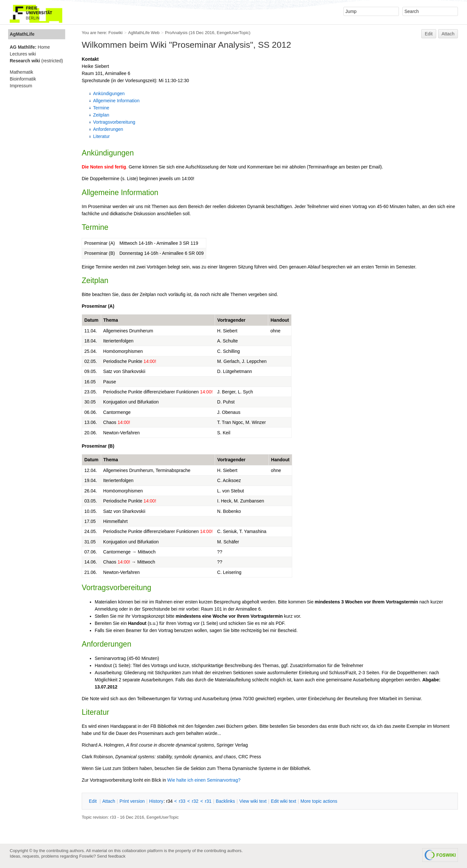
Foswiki (115, 33)
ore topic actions (319, 801)
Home (30, 47)
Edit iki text (283, 801)
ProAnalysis (176, 33)
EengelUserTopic (233, 33)
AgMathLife (22, 34)
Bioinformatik (23, 79)
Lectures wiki (23, 54)
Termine (101, 108)
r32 (195, 801)
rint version (132, 801)
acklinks (225, 801)
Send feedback (111, 856)
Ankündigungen (109, 93)
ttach (109, 801)
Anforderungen (108, 129)
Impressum (21, 86)
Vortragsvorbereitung (114, 122)
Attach (448, 34)
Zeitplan (101, 115)
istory (156, 801)
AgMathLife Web (144, 33)
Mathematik (21, 72)
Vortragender (231, 320)
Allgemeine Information (116, 101)
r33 (182, 801)
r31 (208, 801)
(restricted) (36, 61)
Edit (429, 34)
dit (93, 801)
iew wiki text (253, 801)
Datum (91, 320)
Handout (280, 320)
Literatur (101, 136)
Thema (111, 320)
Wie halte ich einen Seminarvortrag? (204, 780)
